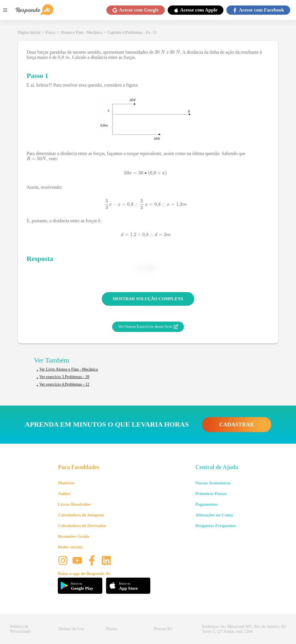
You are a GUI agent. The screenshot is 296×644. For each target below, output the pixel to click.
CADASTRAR (237, 424)
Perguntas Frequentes (216, 526)
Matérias (66, 483)
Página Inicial (29, 32)
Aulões (64, 494)
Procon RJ (163, 629)
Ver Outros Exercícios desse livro (148, 327)
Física (50, 32)
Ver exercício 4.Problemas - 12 (64, 384)
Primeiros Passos (211, 494)
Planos (112, 629)
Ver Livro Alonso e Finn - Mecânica (69, 369)
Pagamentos (207, 504)
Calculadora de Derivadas (82, 526)
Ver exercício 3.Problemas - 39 (64, 377)
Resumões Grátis (74, 536)
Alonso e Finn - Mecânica (81, 32)
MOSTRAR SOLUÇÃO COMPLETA (148, 299)
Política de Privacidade (20, 629)
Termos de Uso (71, 629)
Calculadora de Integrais (81, 515)
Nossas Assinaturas (213, 483)
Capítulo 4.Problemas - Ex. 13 (132, 32)
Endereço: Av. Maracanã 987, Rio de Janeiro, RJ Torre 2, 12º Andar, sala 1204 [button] (244, 629)
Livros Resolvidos (74, 504)
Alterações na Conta (214, 515)
